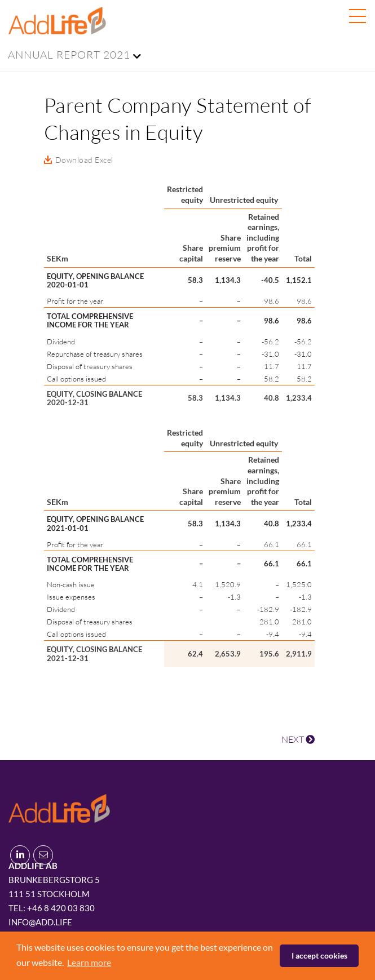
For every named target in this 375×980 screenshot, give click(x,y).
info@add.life (40, 922)
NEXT (298, 739)
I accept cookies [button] (319, 955)
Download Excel (84, 160)
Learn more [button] (89, 962)
